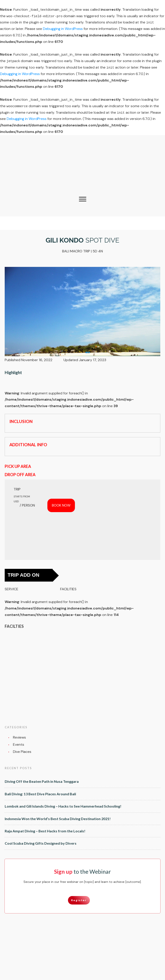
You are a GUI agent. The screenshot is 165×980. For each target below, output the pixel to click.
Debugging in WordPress (63, 29)
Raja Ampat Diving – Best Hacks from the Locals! (45, 831)
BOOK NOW (61, 505)
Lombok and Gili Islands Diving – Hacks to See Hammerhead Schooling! (63, 806)
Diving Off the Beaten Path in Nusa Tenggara (42, 781)
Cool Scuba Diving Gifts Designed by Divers (41, 843)
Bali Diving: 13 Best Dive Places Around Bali (40, 794)
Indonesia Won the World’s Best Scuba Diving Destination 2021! (58, 819)
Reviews (19, 737)
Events (19, 744)
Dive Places (22, 752)
